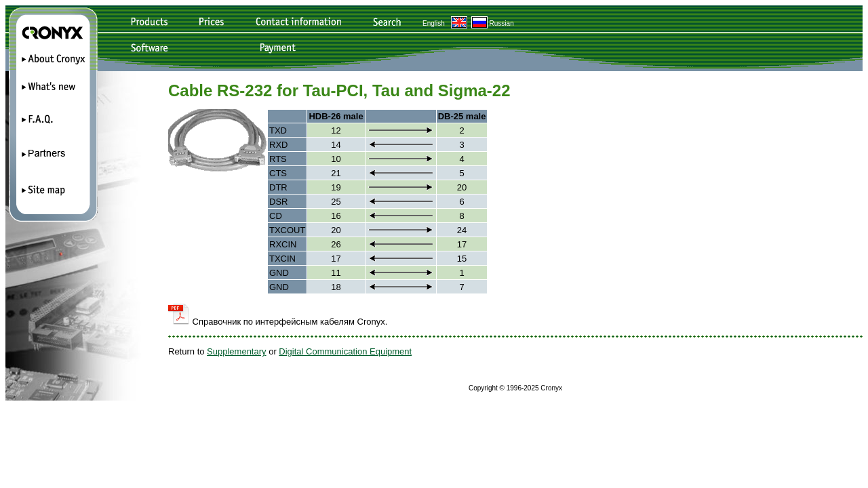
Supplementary (236, 351)
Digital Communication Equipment (345, 351)
